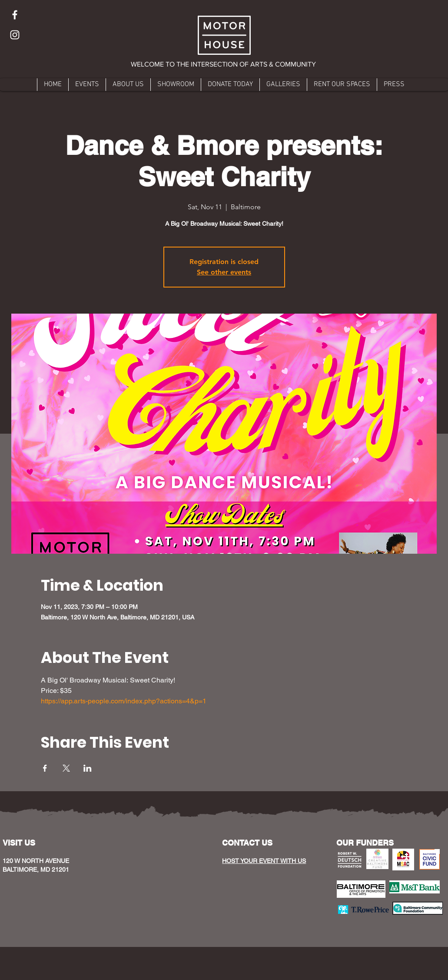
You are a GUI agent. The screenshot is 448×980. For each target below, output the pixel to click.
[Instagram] (15, 35)
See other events (224, 272)
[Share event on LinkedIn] (88, 768)
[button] (224, 64)
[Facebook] (15, 15)
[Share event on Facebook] (45, 768)
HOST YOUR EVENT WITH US (264, 861)
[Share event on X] (66, 768)
